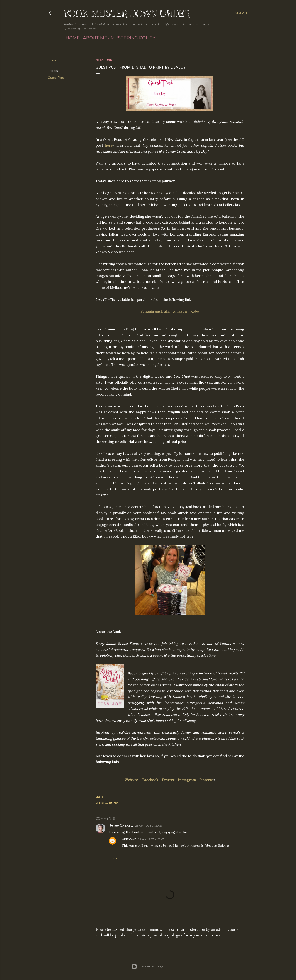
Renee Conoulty (121, 825)
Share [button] (52, 60)
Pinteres (206, 780)
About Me (93, 38)
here (109, 145)
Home (70, 38)
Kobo (195, 311)
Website (131, 780)
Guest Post (56, 78)
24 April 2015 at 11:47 (151, 839)
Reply (113, 858)
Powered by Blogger (148, 966)
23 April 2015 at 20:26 (149, 826)
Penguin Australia (155, 311)
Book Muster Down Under (127, 14)
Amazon (180, 311)
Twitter (168, 780)
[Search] (242, 13)
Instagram (187, 780)
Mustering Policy (131, 38)
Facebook (150, 780)
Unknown (129, 839)
